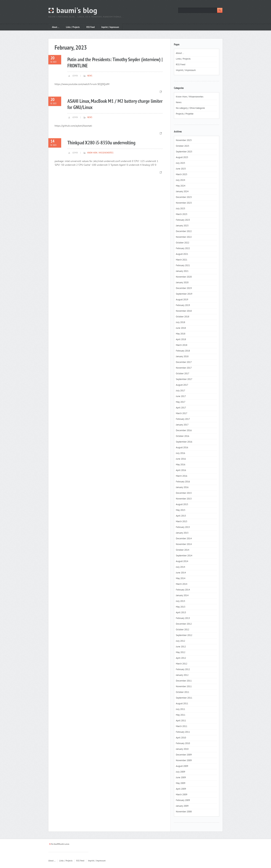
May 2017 (181, 402)
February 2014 (183, 590)
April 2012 (181, 658)
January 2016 (182, 488)
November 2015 (184, 499)
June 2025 (181, 169)
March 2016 (182, 476)
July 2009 (180, 772)
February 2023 (183, 220)
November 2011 (184, 687)
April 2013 (181, 613)
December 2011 (184, 681)
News (90, 76)
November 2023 (184, 203)
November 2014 (184, 544)
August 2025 (182, 158)
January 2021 (182, 271)
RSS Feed (91, 27)
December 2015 (184, 493)
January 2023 (182, 226)
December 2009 (184, 755)
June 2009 (181, 778)
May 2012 (181, 653)
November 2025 (184, 140)
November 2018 (184, 311)
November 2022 (184, 237)
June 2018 (181, 328)
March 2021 (182, 260)
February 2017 (183, 419)
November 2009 (184, 761)
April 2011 (181, 721)
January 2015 (182, 533)
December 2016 (184, 431)
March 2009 (182, 795)
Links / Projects (73, 27)
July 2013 (180, 601)
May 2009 (181, 783)
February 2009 (183, 800)
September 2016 (184, 442)
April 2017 (181, 408)
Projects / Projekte (185, 114)
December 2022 (184, 231)
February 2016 (183, 482)
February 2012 (183, 670)
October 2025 (183, 146)
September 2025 (184, 152)
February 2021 (183, 266)
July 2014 (180, 567)
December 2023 (184, 197)
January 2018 (182, 357)
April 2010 (181, 738)
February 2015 (183, 527)
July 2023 (180, 209)
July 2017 (180, 391)
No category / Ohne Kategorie (190, 108)
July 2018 (180, 323)
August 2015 (182, 505)
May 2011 (181, 715)
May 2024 (181, 186)
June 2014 (181, 573)
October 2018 (183, 317)
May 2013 (181, 607)
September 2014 (184, 556)
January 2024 (182, 192)
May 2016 (181, 465)
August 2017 (182, 385)
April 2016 (181, 470)
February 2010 (183, 744)
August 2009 (182, 766)
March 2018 (182, 345)
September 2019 (184, 294)
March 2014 (182, 584)
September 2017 (184, 379)
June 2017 (181, 396)
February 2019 (183, 305)
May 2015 (181, 510)
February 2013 (183, 618)
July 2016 (180, 453)
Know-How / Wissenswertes (100, 153)
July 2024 (180, 180)
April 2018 (181, 340)
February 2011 (183, 732)
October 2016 (183, 436)
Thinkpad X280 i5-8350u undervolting (101, 143)
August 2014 (182, 561)
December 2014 (184, 539)
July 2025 (180, 163)
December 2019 (184, 288)
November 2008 (184, 812)
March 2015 (182, 522)
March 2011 (182, 726)
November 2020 (184, 277)
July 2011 (180, 709)
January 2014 (182, 596)
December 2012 (184, 624)
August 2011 (182, 704)
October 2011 (183, 692)
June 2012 (181, 647)
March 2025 (182, 175)
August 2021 (182, 254)
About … (56, 27)
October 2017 (183, 374)
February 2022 (183, 249)
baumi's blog (77, 11)
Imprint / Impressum (110, 27)
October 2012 (183, 630)
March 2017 (182, 414)
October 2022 (183, 243)
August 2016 (182, 448)
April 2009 (181, 789)
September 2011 (184, 698)
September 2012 (184, 635)
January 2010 (182, 749)
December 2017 (184, 362)
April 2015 (181, 516)
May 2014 (181, 579)
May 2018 (181, 334)
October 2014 (183, 550)
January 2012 (182, 675)
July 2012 (180, 641)
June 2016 (181, 459)
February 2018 (183, 351)
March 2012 (182, 664)
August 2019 (182, 300)
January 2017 (182, 425)
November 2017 (184, 368)
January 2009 (182, 806)
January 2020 (182, 283)
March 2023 (182, 214)
